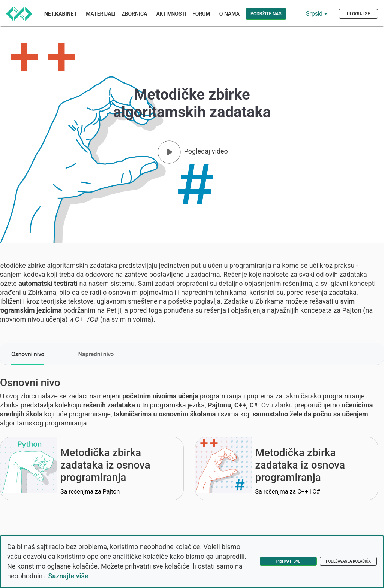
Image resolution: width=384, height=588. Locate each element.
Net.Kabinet (61, 14)
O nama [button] (229, 14)
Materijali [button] (101, 14)
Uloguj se (358, 14)
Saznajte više (68, 576)
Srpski (317, 14)
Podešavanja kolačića (348, 561)
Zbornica (134, 14)
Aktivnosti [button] (171, 14)
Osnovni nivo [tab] (28, 354)
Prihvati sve (288, 561)
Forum (201, 14)
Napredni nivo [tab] (96, 354)
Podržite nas (266, 14)
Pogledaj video (206, 151)
